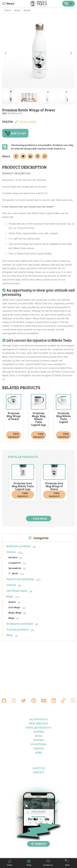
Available (28, 122)
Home (8, 10)
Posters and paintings (20, 579)
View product (14, 435)
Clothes (11, 552)
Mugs (17, 10)
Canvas (11, 585)
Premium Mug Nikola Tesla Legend (64, 418)
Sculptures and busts (20, 623)
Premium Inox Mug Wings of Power (54, 486)
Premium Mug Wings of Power (14, 416)
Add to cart (19, 133)
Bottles (27, 10)
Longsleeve (15, 563)
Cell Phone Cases (17, 590)
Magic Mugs (15, 612)
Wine (10, 635)
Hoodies (13, 557)
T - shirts (13, 573)
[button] (6, 53)
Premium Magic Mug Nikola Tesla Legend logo (39, 419)
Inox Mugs (14, 607)
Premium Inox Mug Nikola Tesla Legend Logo (23, 486)
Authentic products (19, 546)
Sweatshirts (15, 568)
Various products (18, 629)
